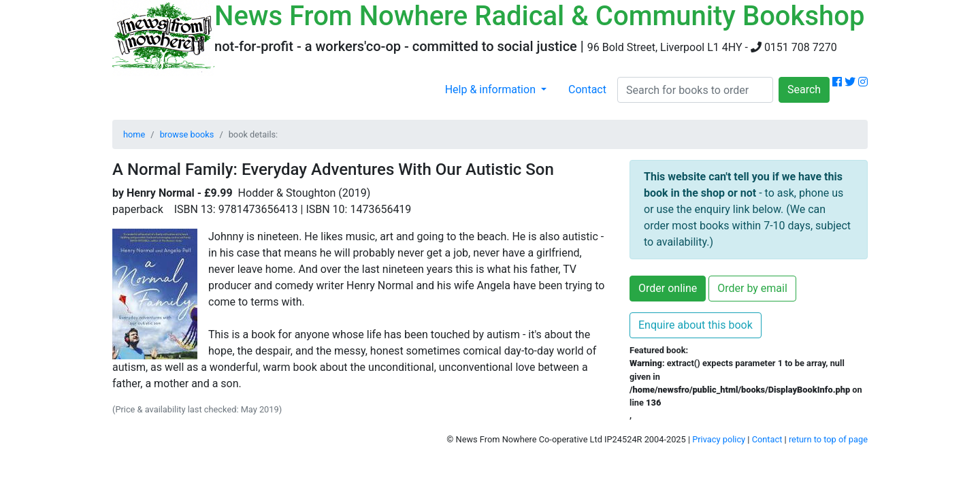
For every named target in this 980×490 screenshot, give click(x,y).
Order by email (752, 288)
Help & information (492, 89)
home (134, 134)
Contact (587, 89)
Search (804, 89)
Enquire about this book (696, 325)
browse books (187, 134)
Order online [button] (668, 288)
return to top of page (828, 439)
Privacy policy (719, 439)
